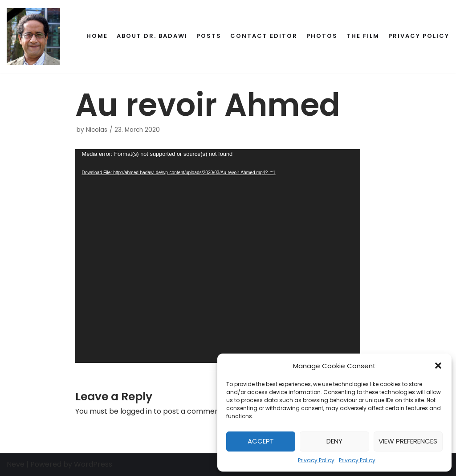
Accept (261, 441)
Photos (322, 36)
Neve (16, 464)
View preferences (408, 441)
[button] (438, 366)
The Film (363, 36)
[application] (218, 256)
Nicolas (97, 130)
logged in (136, 411)
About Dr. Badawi (152, 36)
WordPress (93, 464)
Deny (334, 441)
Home (97, 36)
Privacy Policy (316, 460)
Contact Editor (264, 36)
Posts (209, 36)
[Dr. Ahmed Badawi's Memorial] (33, 37)
